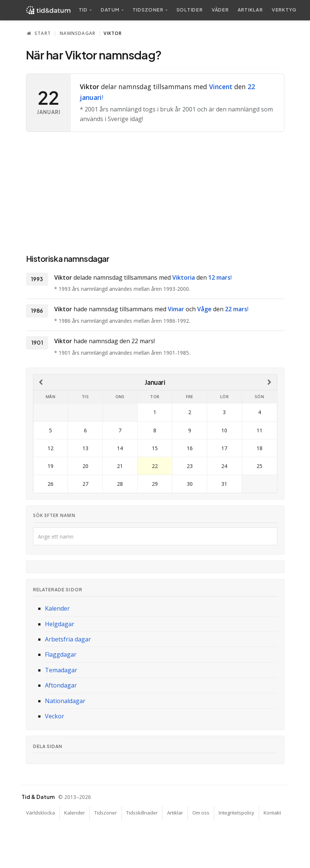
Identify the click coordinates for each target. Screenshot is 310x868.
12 (50, 448)
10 (224, 430)
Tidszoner (106, 813)
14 (120, 448)
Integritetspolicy (236, 813)
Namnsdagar (78, 33)
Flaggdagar (61, 654)
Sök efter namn (54, 515)
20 (85, 466)
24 (224, 466)
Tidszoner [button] (148, 10)
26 (50, 484)
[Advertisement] (155, 191)
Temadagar (61, 670)
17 (224, 448)
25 (260, 466)
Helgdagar (60, 624)
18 (260, 448)
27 (85, 484)
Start (39, 33)
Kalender (57, 608)
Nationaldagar (65, 701)
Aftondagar (61, 685)
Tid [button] (83, 10)
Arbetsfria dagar (68, 639)
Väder (220, 10)
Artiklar (250, 10)
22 (155, 466)
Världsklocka (40, 813)
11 (260, 430)
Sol (190, 10)
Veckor (55, 716)
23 (190, 466)
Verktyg (284, 10)
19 (50, 466)
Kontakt (272, 813)
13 (85, 448)
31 (224, 484)
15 (155, 448)
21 (120, 466)
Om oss (201, 813)
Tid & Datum (38, 797)
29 (155, 484)
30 (190, 484)
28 (120, 484)
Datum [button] (110, 10)
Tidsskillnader (142, 813)
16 (190, 448)
